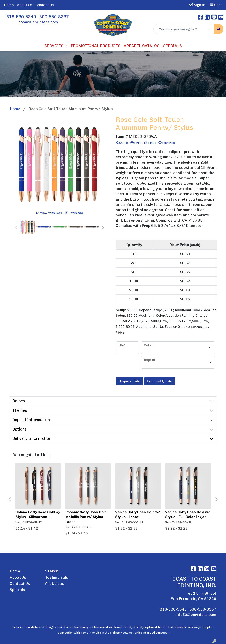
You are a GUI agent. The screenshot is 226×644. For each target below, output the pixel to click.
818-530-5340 (21, 17)
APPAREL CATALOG (142, 46)
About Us (25, 5)
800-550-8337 (54, 17)
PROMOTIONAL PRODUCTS (95, 46)
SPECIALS (172, 46)
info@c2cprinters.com (38, 22)
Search (52, 571)
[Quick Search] (184, 29)
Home (9, 5)
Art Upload (55, 583)
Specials (17, 590)
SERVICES (54, 46)
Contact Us (45, 5)
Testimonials (57, 577)
